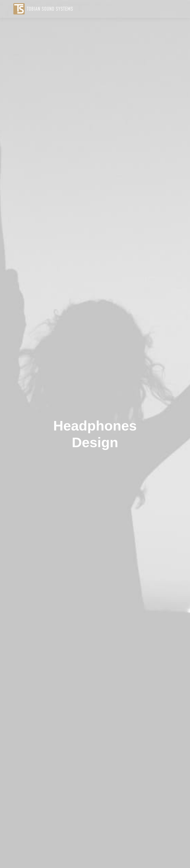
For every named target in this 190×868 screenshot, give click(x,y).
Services (81, 834)
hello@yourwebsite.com (170, 828)
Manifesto (81, 828)
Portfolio (80, 840)
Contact (80, 845)
